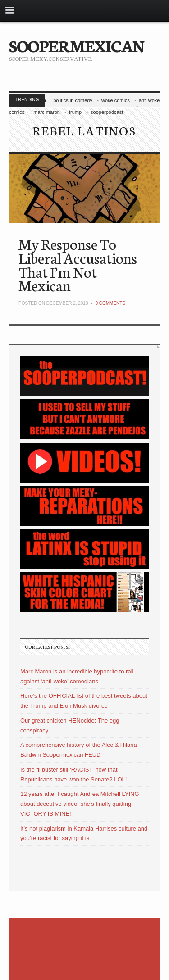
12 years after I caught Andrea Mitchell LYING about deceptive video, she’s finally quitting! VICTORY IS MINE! (80, 804)
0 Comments (110, 303)
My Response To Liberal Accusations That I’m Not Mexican (78, 264)
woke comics (116, 100)
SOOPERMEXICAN (76, 45)
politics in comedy (73, 100)
